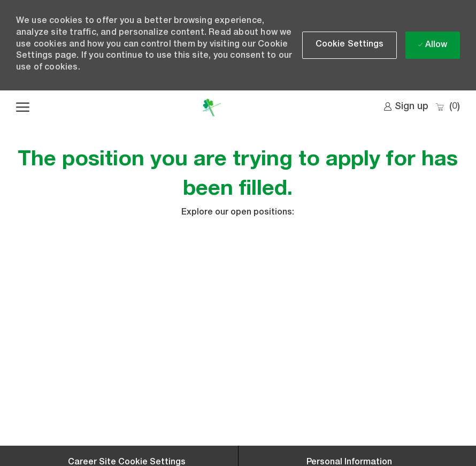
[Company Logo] (212, 108)
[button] (350, 45)
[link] (406, 107)
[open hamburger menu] (23, 108)
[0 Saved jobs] (447, 107)
